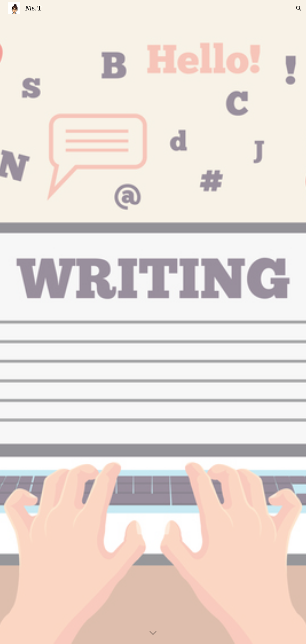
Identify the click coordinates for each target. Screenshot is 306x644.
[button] (299, 8)
